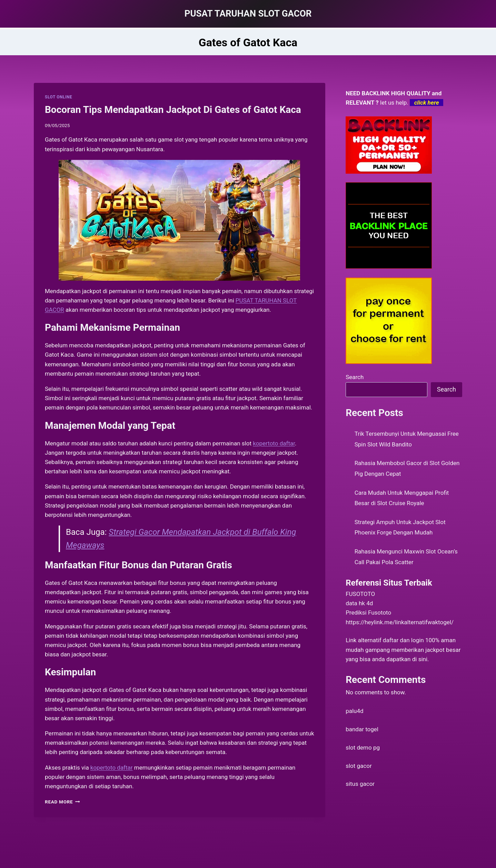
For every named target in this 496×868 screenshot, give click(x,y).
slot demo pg (363, 748)
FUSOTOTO (360, 594)
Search (355, 377)
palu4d (354, 711)
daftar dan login (403, 640)
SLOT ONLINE (58, 97)
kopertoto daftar (112, 768)
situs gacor (360, 784)
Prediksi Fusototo (368, 613)
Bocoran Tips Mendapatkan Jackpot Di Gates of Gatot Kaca (173, 110)
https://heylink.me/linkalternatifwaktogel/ (400, 622)
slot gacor (359, 766)
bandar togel (362, 729)
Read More (62, 802)
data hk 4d (359, 603)
